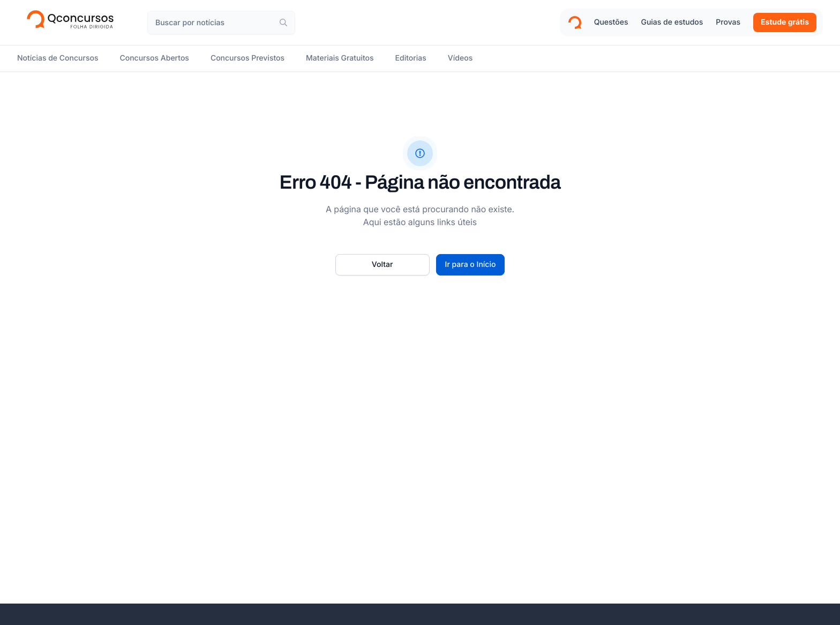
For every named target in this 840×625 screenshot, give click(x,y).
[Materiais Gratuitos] (340, 58)
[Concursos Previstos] (247, 58)
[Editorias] (411, 58)
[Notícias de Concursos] (58, 58)
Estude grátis (785, 22)
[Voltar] (382, 265)
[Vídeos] (460, 58)
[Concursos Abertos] (154, 58)
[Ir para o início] (471, 265)
